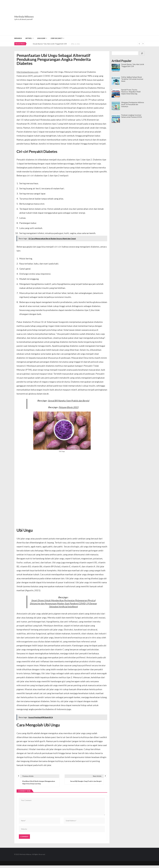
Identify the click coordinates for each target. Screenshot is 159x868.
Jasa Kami (41, 38)
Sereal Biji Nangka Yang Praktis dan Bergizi (69, 401)
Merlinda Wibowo (24, 17)
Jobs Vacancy (56, 38)
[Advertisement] (93, 18)
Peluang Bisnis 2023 (69, 407)
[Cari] (142, 53)
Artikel (29, 38)
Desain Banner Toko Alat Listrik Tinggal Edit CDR (50, 44)
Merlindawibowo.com (27, 72)
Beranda (18, 38)
